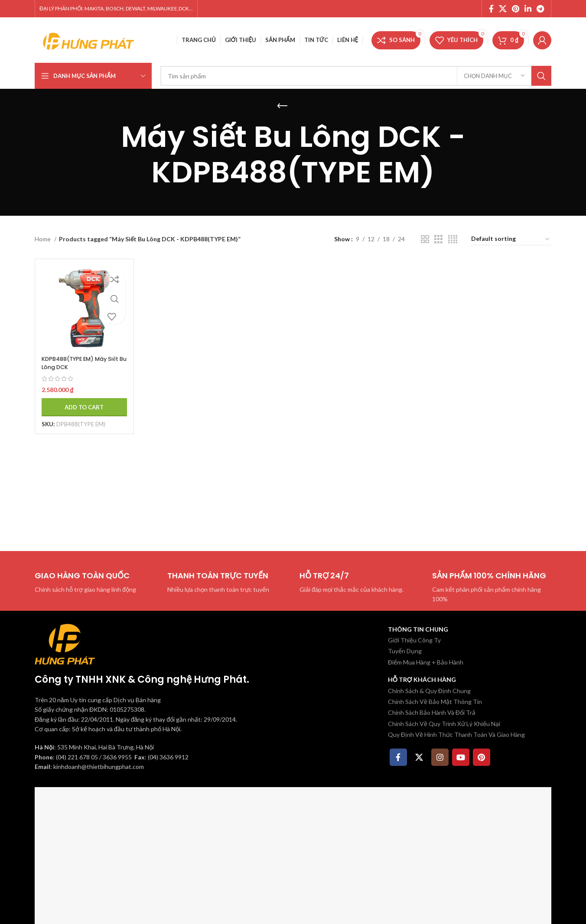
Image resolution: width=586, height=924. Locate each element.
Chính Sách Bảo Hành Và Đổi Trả (432, 712)
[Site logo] (89, 39)
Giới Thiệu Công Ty (414, 640)
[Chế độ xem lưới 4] (453, 239)
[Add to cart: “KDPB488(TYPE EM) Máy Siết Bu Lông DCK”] (81, 401)
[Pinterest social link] (516, 9)
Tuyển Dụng (405, 651)
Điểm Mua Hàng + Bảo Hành (426, 662)
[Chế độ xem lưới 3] (438, 239)
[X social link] (503, 9)
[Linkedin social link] (528, 9)
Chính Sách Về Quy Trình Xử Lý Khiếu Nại (444, 724)
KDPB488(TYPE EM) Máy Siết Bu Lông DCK (78, 357)
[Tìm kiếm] (356, 76)
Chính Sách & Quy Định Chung (429, 691)
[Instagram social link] (440, 757)
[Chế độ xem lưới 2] (425, 239)
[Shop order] (511, 239)
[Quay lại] (282, 106)
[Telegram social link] (540, 9)
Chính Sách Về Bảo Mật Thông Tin (435, 702)
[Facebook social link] (491, 9)
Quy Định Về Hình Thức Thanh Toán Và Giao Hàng (456, 734)
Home (43, 239)
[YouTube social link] (461, 757)
